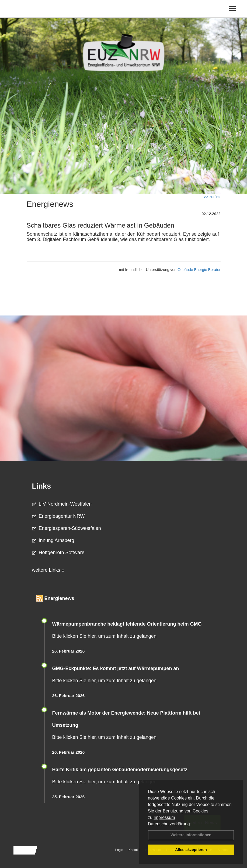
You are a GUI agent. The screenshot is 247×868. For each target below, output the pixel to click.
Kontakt (134, 850)
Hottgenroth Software (58, 553)
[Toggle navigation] (233, 9)
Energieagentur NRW (58, 516)
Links (42, 486)
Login (119, 850)
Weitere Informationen (191, 835)
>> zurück (212, 197)
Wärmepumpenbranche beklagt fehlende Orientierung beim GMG (127, 624)
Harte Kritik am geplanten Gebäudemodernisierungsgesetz (120, 770)
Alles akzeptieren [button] (191, 850)
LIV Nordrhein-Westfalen (62, 504)
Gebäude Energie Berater (199, 270)
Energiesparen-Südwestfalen (67, 528)
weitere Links (48, 570)
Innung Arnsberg (53, 540)
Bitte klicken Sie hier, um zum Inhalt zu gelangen (104, 636)
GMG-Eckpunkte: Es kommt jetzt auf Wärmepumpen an (116, 668)
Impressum (164, 817)
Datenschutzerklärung (169, 824)
